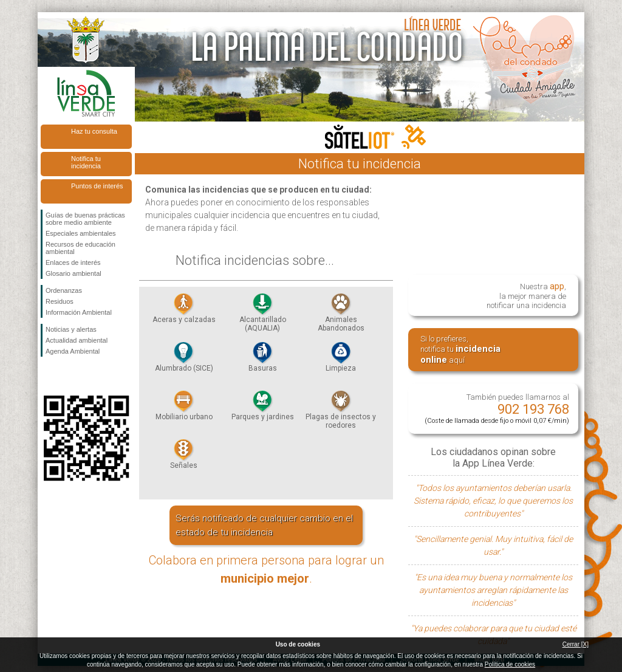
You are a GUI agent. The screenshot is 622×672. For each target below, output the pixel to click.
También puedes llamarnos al (497, 409)
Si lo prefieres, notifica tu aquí (460, 350)
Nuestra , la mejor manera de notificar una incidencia (526, 295)
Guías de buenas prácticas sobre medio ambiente (85, 219)
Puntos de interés (97, 186)
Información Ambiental (79, 312)
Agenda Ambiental (73, 351)
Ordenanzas (64, 290)
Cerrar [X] (576, 644)
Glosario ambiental (73, 273)
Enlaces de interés (73, 262)
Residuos (60, 301)
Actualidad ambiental (77, 340)
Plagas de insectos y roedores (341, 413)
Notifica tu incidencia (86, 162)
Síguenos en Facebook (48, 376)
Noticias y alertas (71, 329)
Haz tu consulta (94, 131)
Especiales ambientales (81, 233)
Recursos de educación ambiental (80, 248)
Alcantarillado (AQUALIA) (263, 316)
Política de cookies (510, 664)
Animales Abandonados (341, 316)
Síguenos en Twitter (68, 376)
